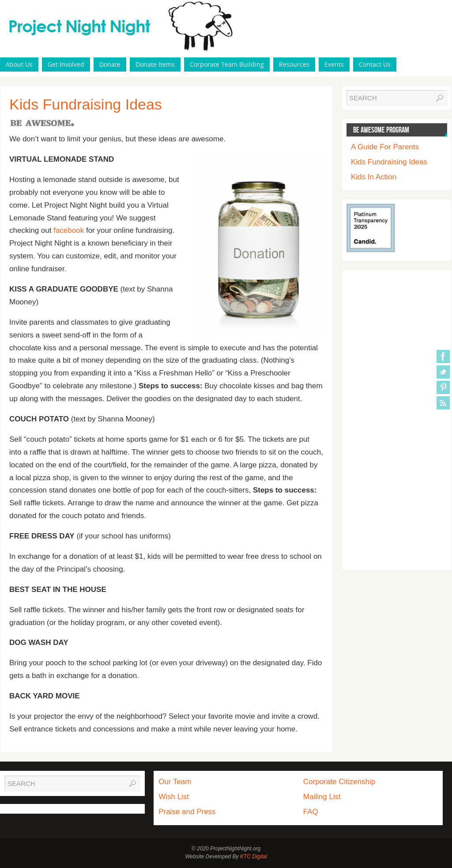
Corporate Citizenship (339, 782)
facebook (69, 230)
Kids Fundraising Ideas (389, 162)
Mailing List (322, 797)
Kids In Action (374, 177)
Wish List (174, 797)
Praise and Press (187, 812)
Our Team (175, 782)
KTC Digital (254, 857)
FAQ (311, 812)
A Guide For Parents (385, 147)
